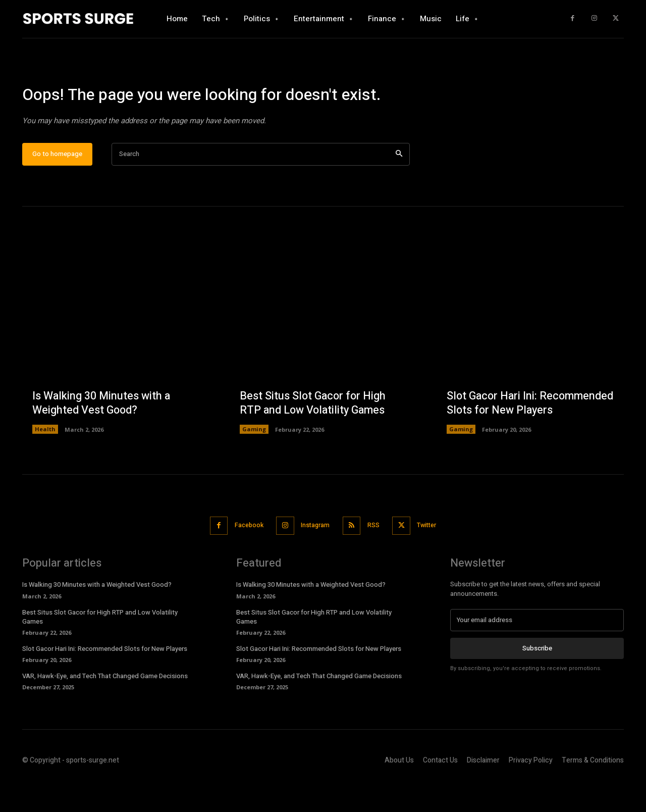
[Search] (399, 185)
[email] (537, 650)
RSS (376, 556)
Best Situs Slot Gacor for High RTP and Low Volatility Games (314, 434)
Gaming (254, 460)
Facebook (244, 556)
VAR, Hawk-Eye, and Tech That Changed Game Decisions (105, 706)
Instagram (314, 556)
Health (45, 460)
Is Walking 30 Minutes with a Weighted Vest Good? (102, 434)
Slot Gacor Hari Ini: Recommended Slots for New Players (520, 426)
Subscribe (537, 678)
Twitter (433, 556)
